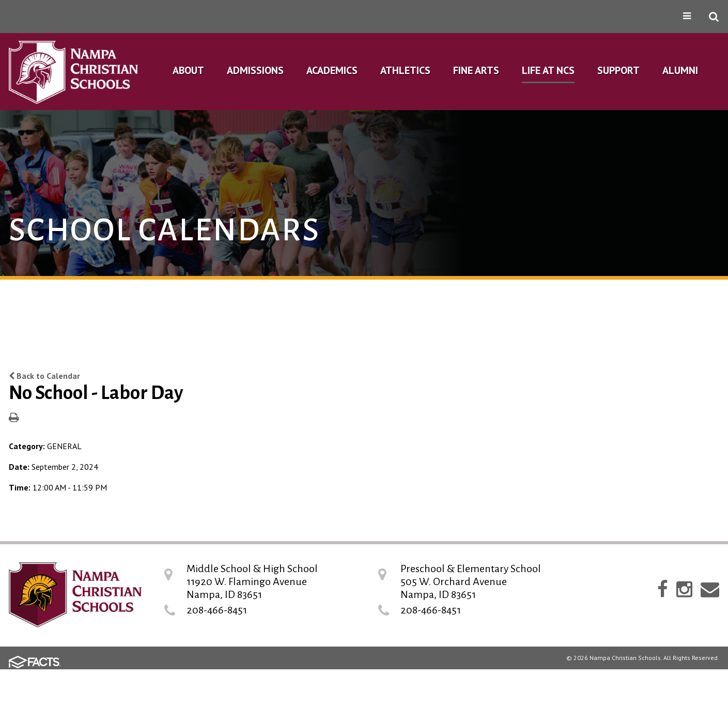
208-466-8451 (217, 610)
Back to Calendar (44, 376)
